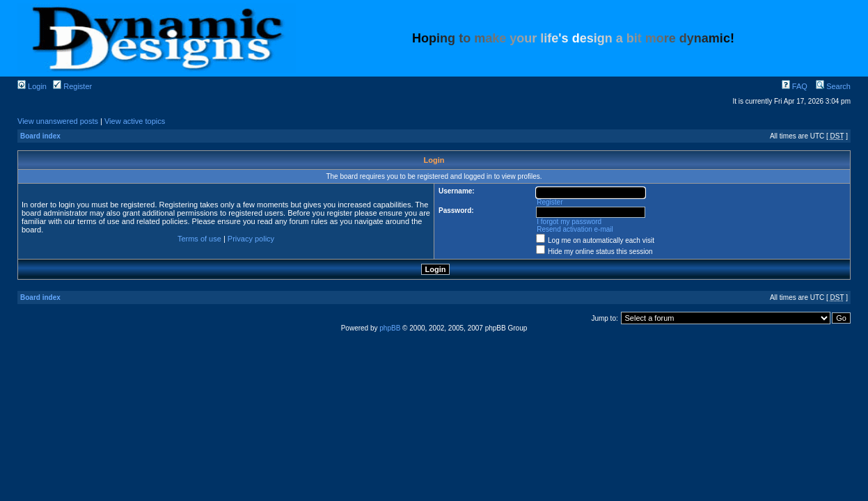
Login (32, 86)
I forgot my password (569, 222)
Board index (40, 136)
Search (833, 86)
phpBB (390, 328)
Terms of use (199, 239)
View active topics (135, 121)
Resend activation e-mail (575, 229)
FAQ (795, 86)
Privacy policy (251, 239)
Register (72, 86)
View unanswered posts (58, 121)
